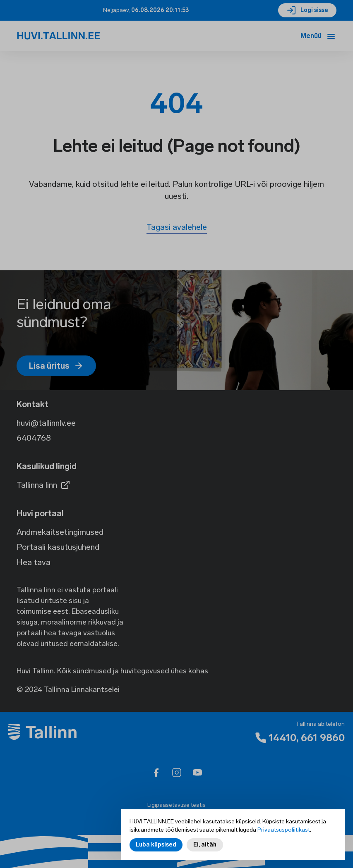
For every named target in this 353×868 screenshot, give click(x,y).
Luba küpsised (156, 850)
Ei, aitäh (205, 850)
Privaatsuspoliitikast (284, 835)
